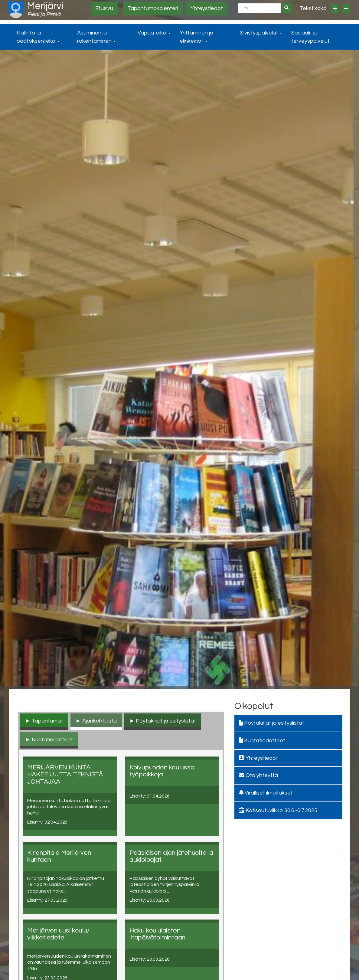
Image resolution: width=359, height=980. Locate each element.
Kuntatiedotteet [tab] (52, 740)
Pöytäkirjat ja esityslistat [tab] (166, 721)
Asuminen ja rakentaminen (96, 37)
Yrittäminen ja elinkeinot (196, 37)
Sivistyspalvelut (261, 33)
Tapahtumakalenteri (153, 8)
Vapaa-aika (154, 33)
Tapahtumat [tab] (47, 721)
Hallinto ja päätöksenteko (38, 37)
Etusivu (104, 8)
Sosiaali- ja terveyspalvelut (310, 37)
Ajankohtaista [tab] (100, 721)
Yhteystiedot (207, 8)
